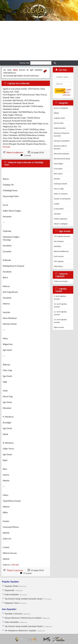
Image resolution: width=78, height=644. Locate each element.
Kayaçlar (57, 179)
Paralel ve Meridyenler (62, 199)
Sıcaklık (57, 204)
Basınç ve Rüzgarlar (61, 108)
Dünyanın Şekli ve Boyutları (60, 147)
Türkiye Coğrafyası (15, 570)
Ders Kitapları (59, 241)
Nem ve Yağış (59, 189)
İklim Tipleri (58, 174)
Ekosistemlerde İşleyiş (62, 159)
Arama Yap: (25, 63)
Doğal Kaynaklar (60, 128)
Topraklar (57, 214)
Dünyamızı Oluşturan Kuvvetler (62, 134)
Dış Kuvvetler (59, 123)
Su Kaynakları (59, 209)
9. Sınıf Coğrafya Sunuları (60, 298)
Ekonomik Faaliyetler (62, 154)
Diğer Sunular (59, 327)
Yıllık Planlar (58, 266)
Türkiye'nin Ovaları (61, 281)
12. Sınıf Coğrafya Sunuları (60, 321)
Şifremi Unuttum (66, 93)
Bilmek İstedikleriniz (15, 152)
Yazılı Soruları (59, 256)
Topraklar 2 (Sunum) (13, 614)
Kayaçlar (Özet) (11, 586)
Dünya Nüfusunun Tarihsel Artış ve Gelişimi (23, 618)
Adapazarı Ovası (12, 603)
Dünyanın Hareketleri (62, 141)
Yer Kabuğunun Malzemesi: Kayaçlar (20, 631)
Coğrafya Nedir (59, 118)
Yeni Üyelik (66, 90)
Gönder (60, 91)
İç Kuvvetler (58, 169)
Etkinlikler (58, 246)
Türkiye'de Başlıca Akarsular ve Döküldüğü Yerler (24, 164)
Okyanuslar (9, 590)
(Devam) (6, 147)
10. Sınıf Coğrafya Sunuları (60, 305)
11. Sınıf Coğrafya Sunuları (60, 313)
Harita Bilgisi (58, 164)
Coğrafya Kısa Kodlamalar (19, 83)
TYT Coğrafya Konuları (62, 236)
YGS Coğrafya (59, 261)
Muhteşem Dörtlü (60, 184)
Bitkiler (56, 113)
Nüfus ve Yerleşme (61, 194)
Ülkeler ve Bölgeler (61, 224)
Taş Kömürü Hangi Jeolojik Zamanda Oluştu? (24, 599)
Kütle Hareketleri (12, 595)
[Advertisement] (39, 41)
